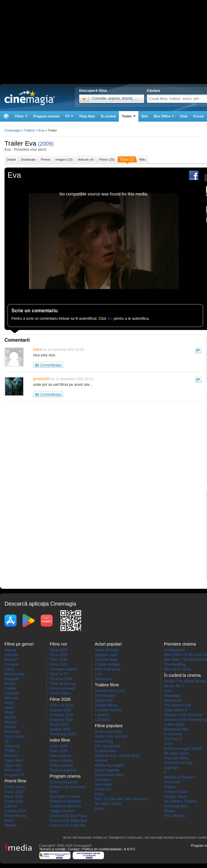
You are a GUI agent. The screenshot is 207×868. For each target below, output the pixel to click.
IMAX (54, 792)
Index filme (60, 740)
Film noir (11, 698)
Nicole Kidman (106, 650)
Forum (199, 116)
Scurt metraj (14, 736)
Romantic (12, 732)
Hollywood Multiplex (66, 801)
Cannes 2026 (15, 811)
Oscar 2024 (14, 801)
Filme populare (109, 726)
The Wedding (175, 664)
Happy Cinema (62, 811)
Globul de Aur (15, 816)
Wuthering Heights (110, 765)
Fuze (168, 691)
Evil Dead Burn (176, 806)
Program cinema (46, 116)
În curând (108, 116)
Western (11, 756)
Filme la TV (59, 674)
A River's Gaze (176, 792)
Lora (98, 674)
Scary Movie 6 (175, 710)
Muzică (10, 717)
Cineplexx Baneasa (65, 806)
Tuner (169, 744)
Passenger (173, 696)
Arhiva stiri (13, 770)
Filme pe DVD (61, 679)
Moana (170, 811)
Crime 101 (103, 789)
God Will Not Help (178, 763)
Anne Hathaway (108, 669)
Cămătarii (102, 720)
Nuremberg (104, 741)
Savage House (176, 797)
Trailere (29, 130)
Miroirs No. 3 (174, 686)
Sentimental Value (109, 775)
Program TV (14, 775)
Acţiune (11, 650)
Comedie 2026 (61, 715)
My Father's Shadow (180, 801)
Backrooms (173, 700)
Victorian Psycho (108, 710)
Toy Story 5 (173, 739)
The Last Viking (176, 758)
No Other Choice (108, 804)
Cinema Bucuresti (64, 782)
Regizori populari (63, 770)
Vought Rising (106, 705)
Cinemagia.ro (30, 98)
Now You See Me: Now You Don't (121, 799)
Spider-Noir (104, 700)
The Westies (105, 696)
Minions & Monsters (180, 777)
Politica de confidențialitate (102, 849)
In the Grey (173, 734)
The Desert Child (178, 705)
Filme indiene (60, 693)
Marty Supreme (107, 770)
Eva (31, 143)
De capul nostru (177, 753)
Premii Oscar (15, 787)
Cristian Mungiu (107, 664)
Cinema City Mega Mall (68, 821)
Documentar (14, 674)
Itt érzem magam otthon (183, 749)
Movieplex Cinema (65, 797)
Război (10, 727)
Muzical (11, 722)
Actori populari (61, 765)
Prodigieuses (174, 650)
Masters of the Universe (183, 715)
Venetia (11, 825)
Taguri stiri (13, 765)
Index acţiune (60, 756)
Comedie (12, 664)
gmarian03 (42, 379)
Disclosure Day (176, 729)
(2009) (46, 144)
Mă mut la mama (177, 669)
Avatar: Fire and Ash (111, 736)
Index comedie (61, 761)
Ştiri (145, 116)
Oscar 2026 (14, 792)
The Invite (172, 782)
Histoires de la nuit (110, 691)
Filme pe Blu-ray (63, 684)
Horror (10, 703)
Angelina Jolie (106, 655)
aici (110, 319)
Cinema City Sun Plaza (68, 816)
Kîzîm (99, 794)
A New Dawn (174, 724)
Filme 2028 (59, 650)
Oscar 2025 (14, 797)
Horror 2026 (59, 724)
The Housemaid (108, 746)
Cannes (11, 806)
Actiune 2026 (60, 710)
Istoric (9, 708)
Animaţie (12, 655)
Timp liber (87, 116)
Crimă (9, 669)
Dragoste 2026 (62, 720)
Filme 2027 (59, 655)
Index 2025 (59, 751)
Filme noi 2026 (62, 705)
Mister (9, 712)
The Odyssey (175, 816)
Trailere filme (107, 685)
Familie (10, 688)
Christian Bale (106, 660)
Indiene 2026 (60, 729)
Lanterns (102, 715)
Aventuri (11, 660)
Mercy (100, 809)
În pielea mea (106, 751)
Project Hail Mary (108, 732)
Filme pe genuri (19, 644)
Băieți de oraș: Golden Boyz (117, 756)
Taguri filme (14, 761)
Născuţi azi (104, 679)
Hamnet (101, 761)
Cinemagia (12, 130)
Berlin (9, 821)
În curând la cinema (182, 675)
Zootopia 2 (103, 780)
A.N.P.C (130, 849)
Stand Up (12, 746)
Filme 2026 (59, 660)
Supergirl (171, 768)
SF (7, 741)
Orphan (170, 787)
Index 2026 (59, 746)
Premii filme (15, 781)
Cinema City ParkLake (68, 825)
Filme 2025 (59, 664)
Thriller (10, 751)
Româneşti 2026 (63, 734)
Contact (74, 849)
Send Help (103, 785)
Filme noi (58, 644)
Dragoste (12, 679)
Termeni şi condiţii (52, 849)
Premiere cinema (63, 669)
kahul (37, 349)
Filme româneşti (62, 688)
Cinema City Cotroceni (68, 787)
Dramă (10, 684)
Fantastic (12, 693)
